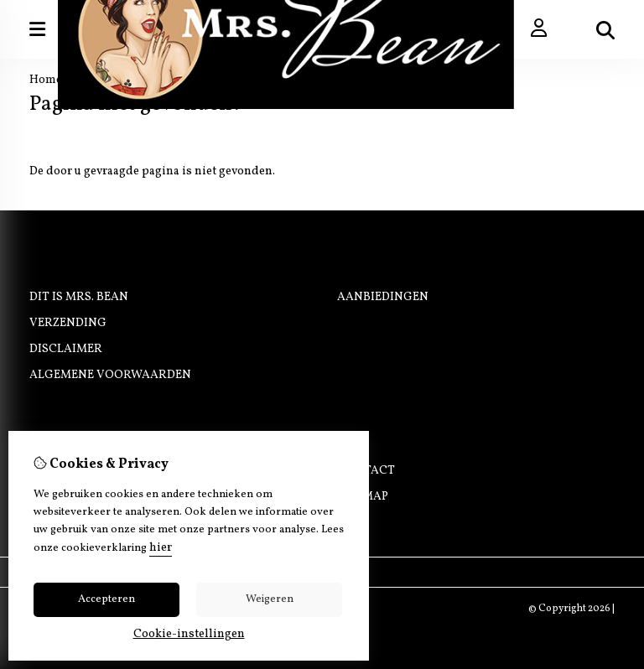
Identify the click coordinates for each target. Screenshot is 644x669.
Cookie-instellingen (189, 634)
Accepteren (106, 599)
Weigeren (270, 599)
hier (161, 548)
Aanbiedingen (383, 297)
